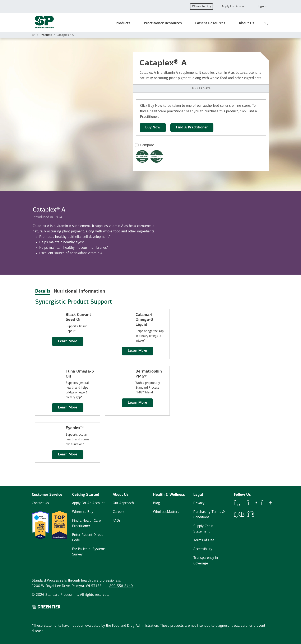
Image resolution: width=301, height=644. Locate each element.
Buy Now (153, 127)
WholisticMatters (166, 512)
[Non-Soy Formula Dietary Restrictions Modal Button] (157, 156)
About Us (247, 23)
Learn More (68, 341)
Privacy (199, 503)
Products (123, 23)
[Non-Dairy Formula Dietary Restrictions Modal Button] (142, 156)
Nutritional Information (79, 291)
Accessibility (203, 549)
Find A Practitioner (192, 127)
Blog (157, 503)
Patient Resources (210, 23)
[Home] (34, 35)
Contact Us (40, 503)
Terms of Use (204, 540)
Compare (147, 145)
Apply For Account (234, 6)
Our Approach (123, 503)
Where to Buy (202, 6)
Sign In (262, 6)
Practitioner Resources (163, 23)
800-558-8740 (121, 586)
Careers (119, 512)
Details (43, 291)
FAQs (117, 521)
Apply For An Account (88, 503)
